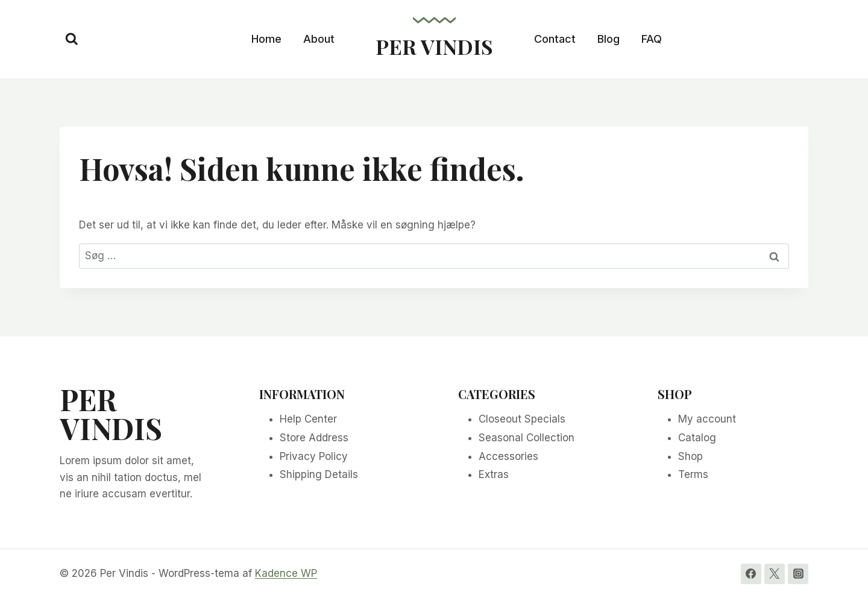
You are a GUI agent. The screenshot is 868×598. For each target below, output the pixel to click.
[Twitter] (775, 574)
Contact (555, 39)
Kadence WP (286, 573)
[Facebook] (751, 574)
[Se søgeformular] (72, 39)
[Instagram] (798, 574)
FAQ (652, 39)
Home (266, 39)
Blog (609, 39)
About (319, 39)
